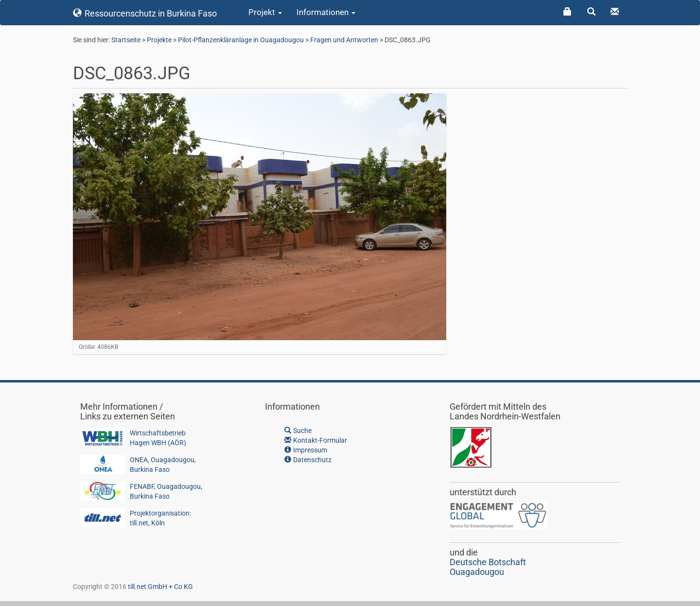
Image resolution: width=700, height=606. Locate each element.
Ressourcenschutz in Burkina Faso (145, 13)
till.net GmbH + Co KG (160, 587)
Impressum (306, 450)
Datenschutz (308, 460)
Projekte (159, 40)
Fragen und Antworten (344, 40)
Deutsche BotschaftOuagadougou (488, 567)
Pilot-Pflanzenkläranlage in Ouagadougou (241, 40)
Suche (298, 431)
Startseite (126, 40)
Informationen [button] (326, 12)
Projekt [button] (265, 12)
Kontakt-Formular (316, 440)
